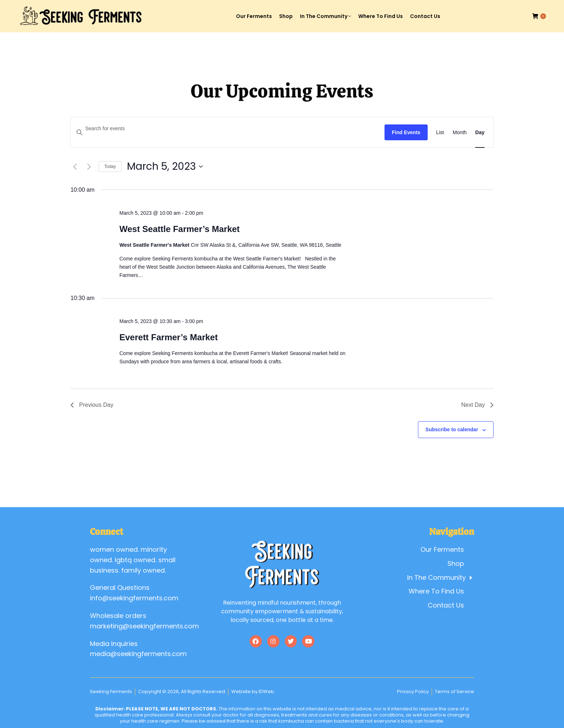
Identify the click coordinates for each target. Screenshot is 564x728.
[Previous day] (75, 167)
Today (110, 167)
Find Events (406, 132)
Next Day (477, 405)
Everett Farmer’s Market (169, 337)
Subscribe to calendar (452, 429)
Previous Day (92, 405)
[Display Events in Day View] (480, 133)
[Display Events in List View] (440, 133)
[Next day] (89, 167)
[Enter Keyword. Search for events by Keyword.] (228, 129)
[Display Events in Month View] (460, 133)
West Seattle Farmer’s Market (179, 229)
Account (482, 7)
